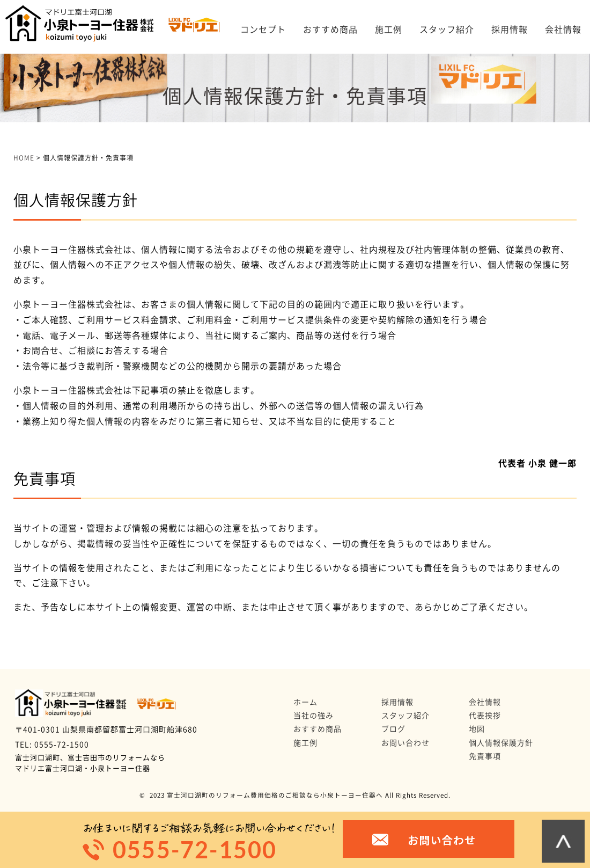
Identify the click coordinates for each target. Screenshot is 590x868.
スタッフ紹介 (447, 30)
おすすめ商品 (330, 30)
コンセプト (263, 30)
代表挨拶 (485, 716)
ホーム (305, 702)
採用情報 (510, 30)
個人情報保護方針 (501, 743)
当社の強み (314, 716)
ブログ (393, 729)
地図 (477, 729)
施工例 (389, 30)
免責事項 (485, 756)
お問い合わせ (405, 743)
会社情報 (563, 30)
